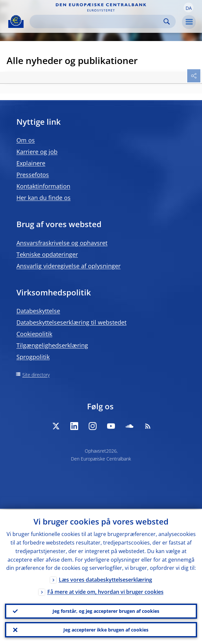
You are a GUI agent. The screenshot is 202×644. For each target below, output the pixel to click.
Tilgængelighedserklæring (52, 345)
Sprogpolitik (33, 357)
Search (167, 21)
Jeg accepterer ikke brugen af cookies (106, 629)
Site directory (36, 375)
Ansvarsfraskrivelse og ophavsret (62, 243)
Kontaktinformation (43, 186)
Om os (26, 140)
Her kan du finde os (44, 198)
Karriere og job (37, 152)
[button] (189, 8)
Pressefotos (33, 175)
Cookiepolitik (34, 334)
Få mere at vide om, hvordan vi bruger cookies (105, 591)
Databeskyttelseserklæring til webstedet (71, 322)
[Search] (97, 21)
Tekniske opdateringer (47, 254)
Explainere (31, 163)
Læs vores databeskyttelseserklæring (105, 579)
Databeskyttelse (38, 311)
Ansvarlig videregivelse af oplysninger (68, 266)
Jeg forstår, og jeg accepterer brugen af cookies (106, 610)
